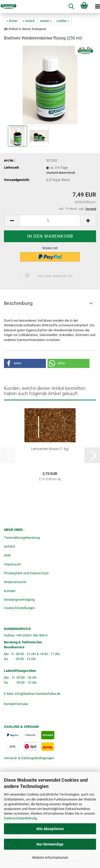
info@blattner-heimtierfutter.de (38, 694)
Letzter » (63, 21)
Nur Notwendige (50, 844)
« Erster (12, 21)
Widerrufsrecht (15, 582)
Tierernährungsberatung (22, 538)
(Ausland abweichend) (61, 173)
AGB (7, 555)
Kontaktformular (16, 704)
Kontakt (10, 591)
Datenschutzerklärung (20, 818)
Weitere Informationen (50, 858)
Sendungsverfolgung (19, 600)
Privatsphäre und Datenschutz (26, 573)
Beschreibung (18, 303)
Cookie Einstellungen (19, 608)
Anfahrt (9, 546)
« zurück (29, 21)
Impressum (12, 564)
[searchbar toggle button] (71, 7)
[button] (12, 221)
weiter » (46, 21)
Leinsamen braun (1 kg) (50, 449)
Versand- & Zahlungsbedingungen (29, 758)
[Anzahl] (50, 221)
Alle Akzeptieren (50, 829)
